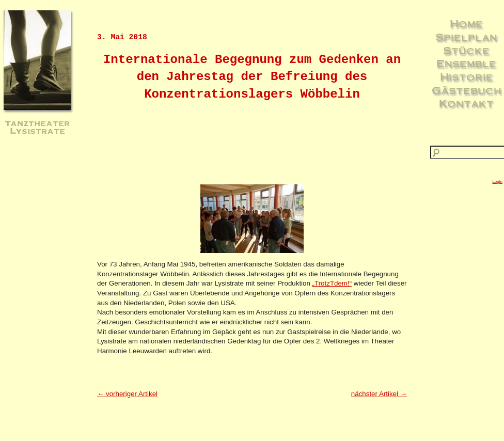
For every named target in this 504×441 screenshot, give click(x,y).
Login (497, 182)
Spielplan (466, 37)
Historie (467, 76)
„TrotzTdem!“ (332, 283)
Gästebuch (467, 90)
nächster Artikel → (379, 394)
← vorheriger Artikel (127, 394)
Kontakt (466, 103)
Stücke (466, 50)
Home (466, 23)
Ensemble (466, 63)
